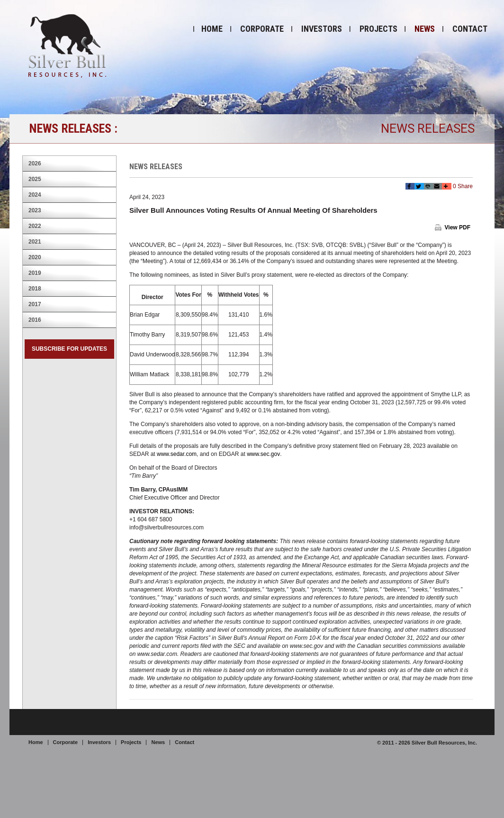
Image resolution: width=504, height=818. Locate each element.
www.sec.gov (263, 454)
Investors (322, 29)
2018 (35, 289)
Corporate (262, 29)
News (425, 29)
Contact (470, 29)
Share (465, 186)
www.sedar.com (177, 454)
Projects (378, 29)
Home (212, 29)
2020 (35, 257)
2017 (35, 304)
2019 (35, 273)
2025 (35, 179)
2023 (35, 210)
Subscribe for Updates (69, 349)
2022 (35, 226)
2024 (35, 195)
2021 (35, 242)
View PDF (458, 227)
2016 (35, 320)
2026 (35, 164)
